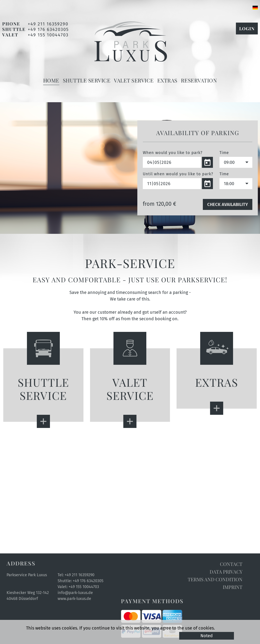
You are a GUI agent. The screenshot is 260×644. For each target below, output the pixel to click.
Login (247, 28)
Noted (207, 636)
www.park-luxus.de (74, 599)
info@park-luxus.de (75, 593)
